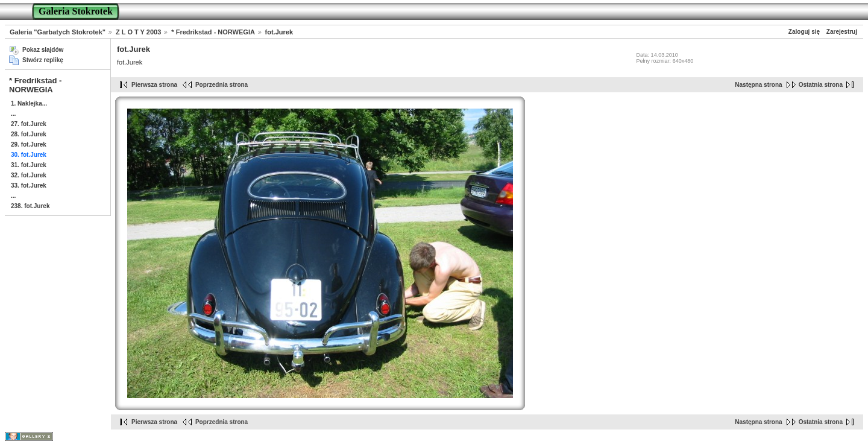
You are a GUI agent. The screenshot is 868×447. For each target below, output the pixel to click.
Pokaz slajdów (43, 50)
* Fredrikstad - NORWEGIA (213, 32)
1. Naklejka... (29, 103)
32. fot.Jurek (29, 175)
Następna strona (758, 85)
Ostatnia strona (821, 85)
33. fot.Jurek (29, 185)
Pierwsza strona (154, 85)
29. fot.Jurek (29, 144)
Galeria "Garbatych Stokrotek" (58, 32)
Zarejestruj (842, 32)
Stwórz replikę (43, 60)
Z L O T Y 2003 (138, 32)
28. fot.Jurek (29, 134)
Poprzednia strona (222, 85)
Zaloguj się (804, 32)
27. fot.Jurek (29, 124)
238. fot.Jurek (30, 206)
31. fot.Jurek (29, 165)
